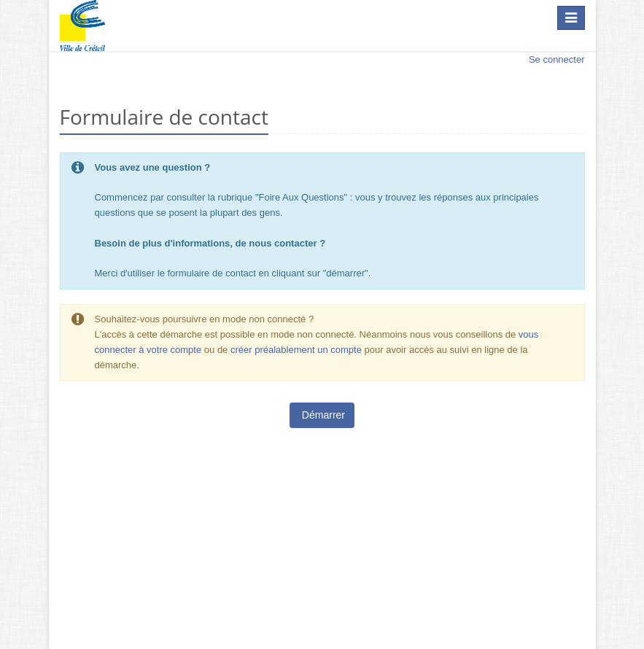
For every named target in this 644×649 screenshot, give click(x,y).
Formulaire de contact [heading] (164, 117)
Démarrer (322, 415)
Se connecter (557, 59)
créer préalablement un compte (296, 350)
